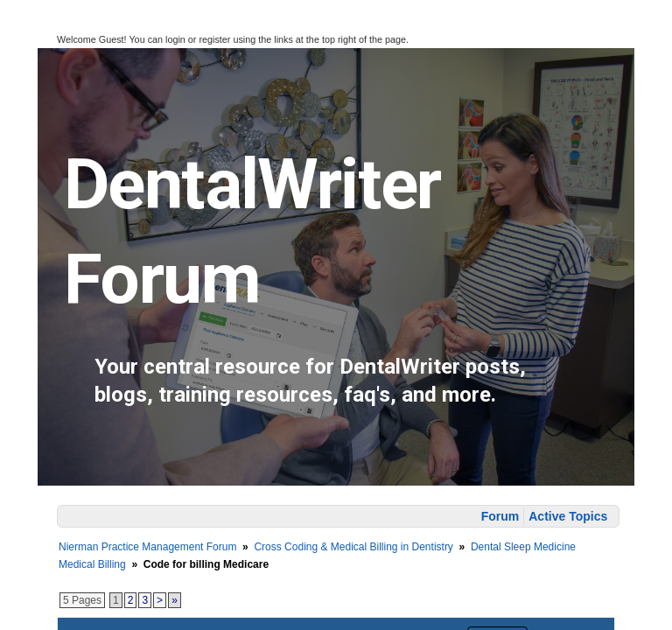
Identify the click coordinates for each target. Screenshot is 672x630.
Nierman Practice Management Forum (147, 547)
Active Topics (568, 516)
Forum (500, 516)
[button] (24, 36)
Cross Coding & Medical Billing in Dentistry (353, 547)
